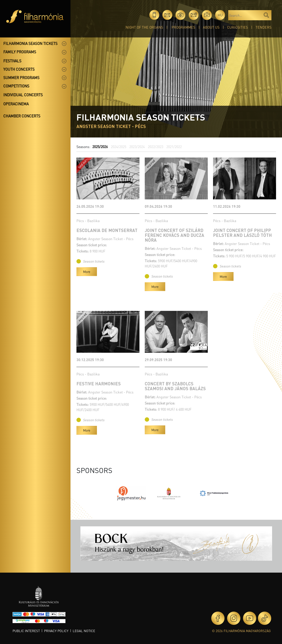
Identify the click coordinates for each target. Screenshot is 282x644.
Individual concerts (23, 95)
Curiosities (237, 27)
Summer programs (21, 78)
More (87, 272)
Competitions (16, 86)
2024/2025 (119, 147)
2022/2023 (156, 147)
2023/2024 (137, 147)
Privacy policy (56, 631)
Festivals (12, 61)
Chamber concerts (22, 116)
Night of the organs (144, 27)
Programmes (183, 27)
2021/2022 (174, 147)
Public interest (26, 631)
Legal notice (84, 631)
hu (220, 15)
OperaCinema (16, 104)
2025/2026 (100, 147)
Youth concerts (19, 69)
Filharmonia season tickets (30, 43)
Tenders (263, 27)
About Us (211, 27)
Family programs (20, 52)
